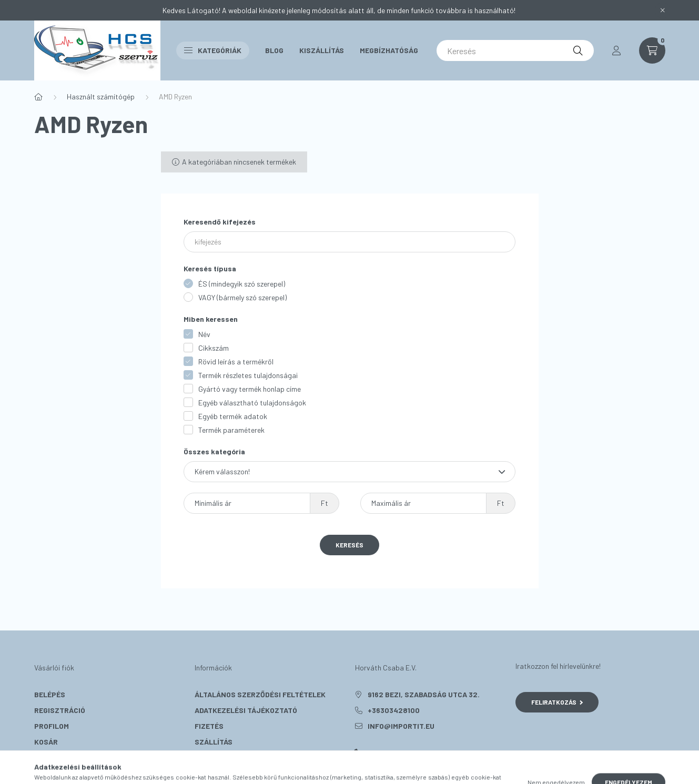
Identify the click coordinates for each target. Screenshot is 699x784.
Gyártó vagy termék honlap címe (250, 389)
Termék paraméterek (231, 430)
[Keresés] (515, 50)
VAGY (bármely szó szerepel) (242, 297)
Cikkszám (214, 348)
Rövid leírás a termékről (236, 362)
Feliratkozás (557, 702)
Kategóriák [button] (213, 50)
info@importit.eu (401, 726)
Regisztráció (60, 710)
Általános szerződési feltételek (260, 694)
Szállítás (214, 742)
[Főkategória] (38, 97)
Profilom (52, 726)
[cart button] (652, 50)
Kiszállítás (322, 50)
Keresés (349, 545)
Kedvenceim (56, 757)
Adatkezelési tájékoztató (246, 710)
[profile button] (616, 50)
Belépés (50, 694)
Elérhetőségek (224, 757)
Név (204, 334)
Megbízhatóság (389, 50)
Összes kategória (214, 451)
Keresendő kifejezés (220, 222)
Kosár (46, 742)
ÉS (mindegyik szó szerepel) (242, 284)
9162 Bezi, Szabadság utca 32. (424, 694)
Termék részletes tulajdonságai (248, 375)
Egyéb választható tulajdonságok (252, 403)
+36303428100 (394, 710)
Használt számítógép (101, 96)
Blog (274, 50)
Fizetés (209, 726)
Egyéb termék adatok (233, 416)
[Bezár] (663, 11)
